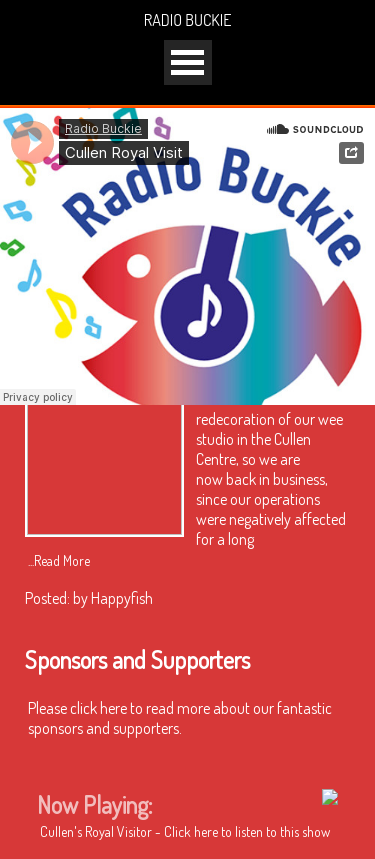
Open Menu (188, 62)
